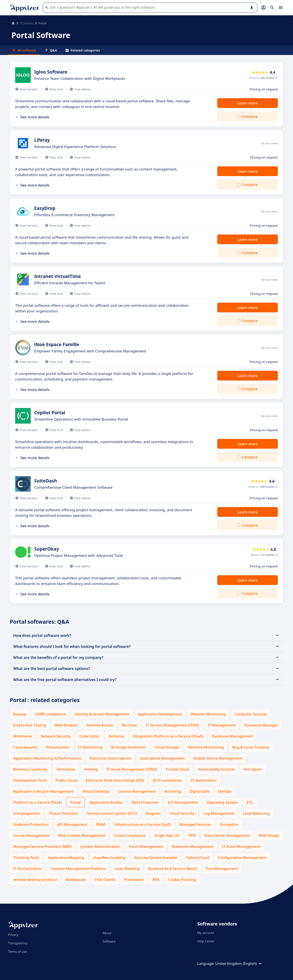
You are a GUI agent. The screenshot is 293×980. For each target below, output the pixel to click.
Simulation (66, 769)
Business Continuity (31, 769)
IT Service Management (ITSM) (172, 725)
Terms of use (17, 951)
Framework (134, 880)
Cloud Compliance (130, 835)
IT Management (222, 725)
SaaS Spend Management (162, 758)
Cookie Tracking (182, 880)
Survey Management (31, 835)
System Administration (100, 846)
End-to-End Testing (30, 725)
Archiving (172, 791)
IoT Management (183, 802)
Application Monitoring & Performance (47, 758)
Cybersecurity (25, 747)
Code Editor (90, 736)
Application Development (160, 714)
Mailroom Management (193, 846)
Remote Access (100, 725)
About (107, 933)
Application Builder (106, 802)
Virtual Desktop (96, 791)
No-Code (129, 725)
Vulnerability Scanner (216, 769)
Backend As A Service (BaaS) (173, 868)
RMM (101, 824)
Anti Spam (253, 769)
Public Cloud (67, 780)
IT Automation (204, 780)
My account (206, 933)
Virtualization (58, 747)
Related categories (83, 50)
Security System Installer (156, 857)
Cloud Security (182, 813)
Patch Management (146, 846)
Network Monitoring (206, 747)
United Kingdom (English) (239, 964)
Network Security (56, 736)
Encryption (229, 824)
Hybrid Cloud (198, 857)
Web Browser (66, 725)
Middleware (76, 880)
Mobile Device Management (218, 758)
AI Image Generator (128, 747)
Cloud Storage (167, 747)
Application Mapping (66, 857)
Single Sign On (167, 835)
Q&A (51, 50)
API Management (72, 824)
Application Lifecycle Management (43, 791)
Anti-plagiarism (27, 813)
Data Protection (145, 802)
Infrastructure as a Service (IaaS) (142, 824)
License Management (137, 791)
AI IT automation (168, 780)
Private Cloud (178, 769)
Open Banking (127, 868)
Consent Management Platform (78, 868)
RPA (156, 880)
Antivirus (116, 736)
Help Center (206, 941)
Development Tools (30, 780)
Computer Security (251, 714)
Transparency (18, 943)
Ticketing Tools (26, 857)
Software (109, 941)
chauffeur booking (109, 857)
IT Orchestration (27, 868)
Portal (76, 802)
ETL (250, 802)
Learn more (248, 103)
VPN (192, 835)
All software (24, 50)
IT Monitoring (90, 747)
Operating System (222, 802)
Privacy (13, 935)
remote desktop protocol (35, 880)
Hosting (91, 769)
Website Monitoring (208, 714)
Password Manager (261, 725)
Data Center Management (227, 835)
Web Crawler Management (82, 835)
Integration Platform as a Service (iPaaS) (168, 736)
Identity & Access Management (102, 714)
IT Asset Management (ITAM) (132, 769)
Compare (250, 116)
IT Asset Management (241, 846)
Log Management (219, 813)
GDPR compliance (50, 714)
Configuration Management (242, 857)
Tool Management (222, 868)
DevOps (225, 791)
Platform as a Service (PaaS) (37, 802)
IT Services (27, 23)
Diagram (153, 813)
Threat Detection (63, 813)
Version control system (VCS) (112, 813)
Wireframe (23, 736)
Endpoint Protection (31, 824)
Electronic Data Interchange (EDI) (115, 780)
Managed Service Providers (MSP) (42, 846)
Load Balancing (256, 813)
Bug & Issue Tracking (251, 747)
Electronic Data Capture (111, 758)
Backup (20, 714)
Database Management (232, 736)
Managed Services (195, 824)
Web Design (269, 835)
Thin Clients (105, 880)
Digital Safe (200, 791)
